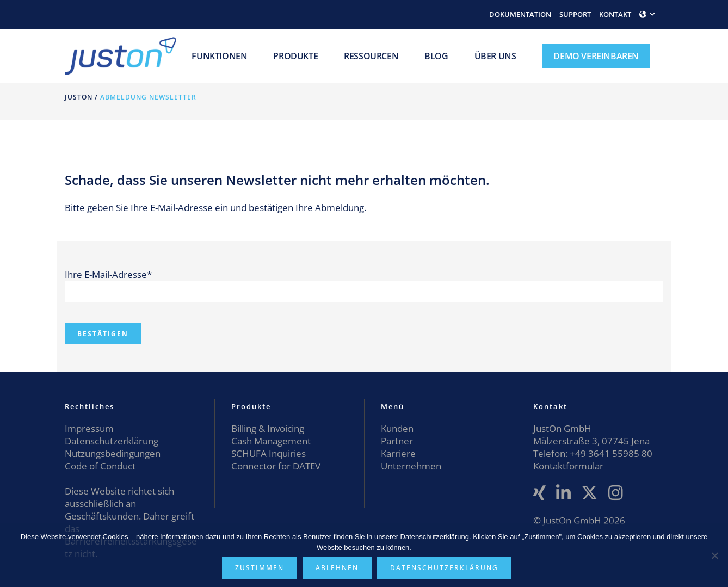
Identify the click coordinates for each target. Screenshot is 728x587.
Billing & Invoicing (268, 428)
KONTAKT (615, 14)
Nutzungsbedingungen (113, 453)
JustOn (79, 97)
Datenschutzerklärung (112, 441)
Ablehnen (337, 568)
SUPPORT (575, 14)
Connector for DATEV (276, 466)
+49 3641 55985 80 (610, 453)
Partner (397, 441)
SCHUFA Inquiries (269, 453)
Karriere (398, 453)
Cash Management (271, 441)
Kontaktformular (568, 466)
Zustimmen (260, 568)
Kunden (397, 428)
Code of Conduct (100, 466)
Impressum (89, 428)
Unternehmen (411, 466)
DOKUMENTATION (520, 14)
